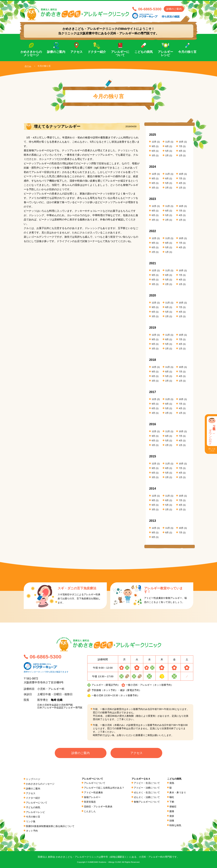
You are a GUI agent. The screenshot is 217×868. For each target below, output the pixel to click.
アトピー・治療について (147, 788)
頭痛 (172, 821)
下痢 (172, 802)
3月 (153, 155)
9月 (153, 146)
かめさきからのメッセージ (31, 54)
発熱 (172, 783)
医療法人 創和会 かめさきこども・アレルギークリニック (76, 13)
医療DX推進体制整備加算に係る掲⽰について (50, 826)
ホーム (28, 66)
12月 (154, 142)
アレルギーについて (120, 54)
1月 (181, 155)
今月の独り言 (187, 52)
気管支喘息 (90, 802)
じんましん (90, 811)
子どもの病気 (33, 807)
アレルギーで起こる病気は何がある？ (104, 788)
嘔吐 (172, 797)
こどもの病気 (144, 52)
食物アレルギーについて (147, 802)
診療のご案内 (174, 9)
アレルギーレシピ (165, 54)
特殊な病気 (175, 825)
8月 (167, 146)
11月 (168, 142)
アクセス (76, 52)
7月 (181, 146)
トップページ (33, 779)
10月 (181, 142)
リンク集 (31, 821)
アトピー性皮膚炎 (93, 792)
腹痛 (172, 811)
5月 (167, 151)
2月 (167, 155)
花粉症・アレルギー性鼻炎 (98, 807)
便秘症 (173, 807)
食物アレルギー (92, 797)
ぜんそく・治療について (147, 797)
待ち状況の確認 (171, 17)
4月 (181, 151)
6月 (153, 151)
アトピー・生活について (147, 783)
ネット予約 (32, 831)
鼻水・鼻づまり (178, 792)
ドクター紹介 (97, 52)
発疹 (172, 816)
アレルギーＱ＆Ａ (141, 779)
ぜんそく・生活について (147, 792)
